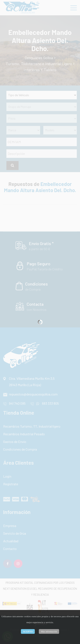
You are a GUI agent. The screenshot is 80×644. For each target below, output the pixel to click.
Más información (49, 631)
